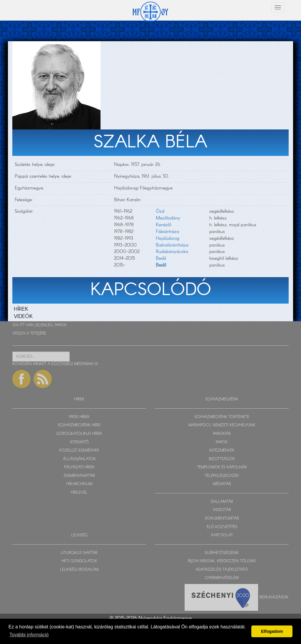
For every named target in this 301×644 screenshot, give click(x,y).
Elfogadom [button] (272, 631)
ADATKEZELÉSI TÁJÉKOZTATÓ (222, 570)
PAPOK (61, 325)
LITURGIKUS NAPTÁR (79, 553)
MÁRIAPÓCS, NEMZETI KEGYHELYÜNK (222, 425)
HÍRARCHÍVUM (79, 484)
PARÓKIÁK (222, 434)
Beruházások (274, 597)
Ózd (160, 211)
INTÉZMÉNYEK (222, 451)
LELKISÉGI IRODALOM (79, 570)
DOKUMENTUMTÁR (222, 519)
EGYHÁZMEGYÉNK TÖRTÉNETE (222, 417)
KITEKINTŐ (79, 442)
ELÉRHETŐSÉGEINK (222, 553)
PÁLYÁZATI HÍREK (79, 467)
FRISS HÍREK (79, 417)
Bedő (161, 258)
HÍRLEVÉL (79, 493)
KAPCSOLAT (222, 535)
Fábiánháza (167, 232)
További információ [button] (29, 635)
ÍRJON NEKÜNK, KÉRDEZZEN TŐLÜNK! (222, 561)
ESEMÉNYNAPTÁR (79, 476)
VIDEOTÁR (222, 510)
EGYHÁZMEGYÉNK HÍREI (79, 425)
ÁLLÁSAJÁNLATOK (79, 459)
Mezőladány (168, 218)
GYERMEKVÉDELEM (222, 578)
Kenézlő (163, 225)
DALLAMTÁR (222, 502)
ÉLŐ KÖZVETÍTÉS (222, 527)
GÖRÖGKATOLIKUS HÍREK (79, 434)
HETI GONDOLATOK (79, 561)
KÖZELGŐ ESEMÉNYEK (79, 451)
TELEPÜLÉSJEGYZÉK (222, 476)
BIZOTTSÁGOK (222, 459)
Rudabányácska (172, 252)
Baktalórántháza (172, 245)
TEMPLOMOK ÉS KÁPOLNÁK (222, 467)
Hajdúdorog (168, 238)
